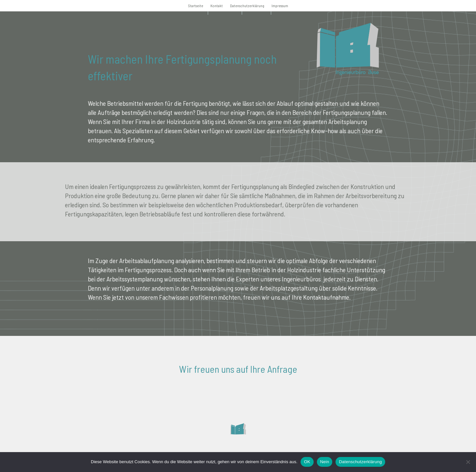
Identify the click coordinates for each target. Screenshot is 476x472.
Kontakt (217, 6)
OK (307, 462)
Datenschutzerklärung (247, 6)
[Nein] (468, 462)
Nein (325, 462)
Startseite (196, 6)
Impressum (280, 6)
